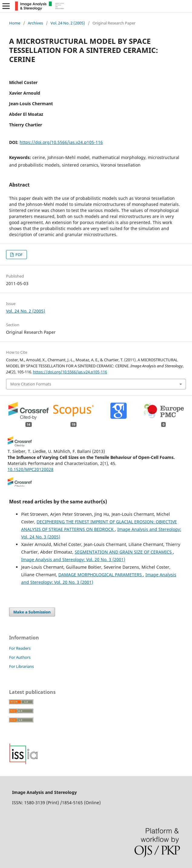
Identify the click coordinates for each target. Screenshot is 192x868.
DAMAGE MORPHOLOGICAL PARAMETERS (101, 575)
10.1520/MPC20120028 (31, 469)
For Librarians (21, 666)
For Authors (20, 657)
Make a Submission (32, 612)
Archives (35, 23)
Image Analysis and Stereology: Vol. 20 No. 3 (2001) (73, 559)
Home (15, 23)
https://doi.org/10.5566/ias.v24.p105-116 (61, 142)
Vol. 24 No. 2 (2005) (68, 23)
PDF (19, 255)
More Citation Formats (31, 384)
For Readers (20, 648)
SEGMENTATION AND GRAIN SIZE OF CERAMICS (124, 552)
